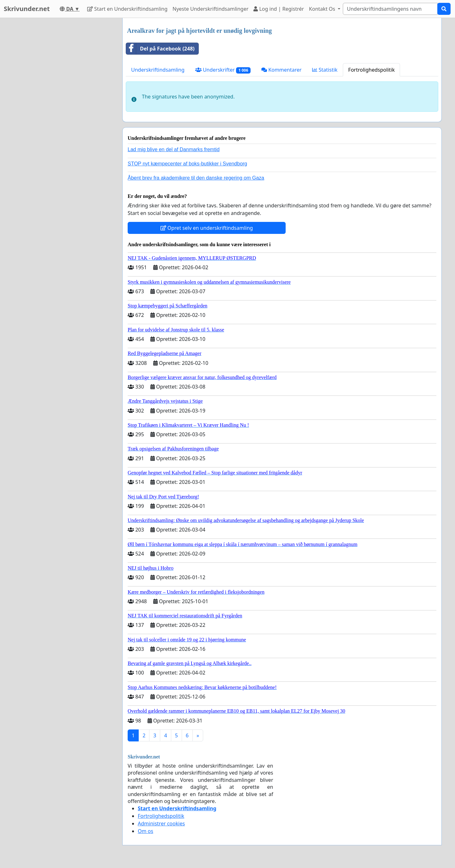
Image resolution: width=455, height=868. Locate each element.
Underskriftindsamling (158, 70)
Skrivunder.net (27, 9)
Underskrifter (223, 70)
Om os (146, 831)
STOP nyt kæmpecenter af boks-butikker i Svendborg (187, 164)
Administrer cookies (161, 823)
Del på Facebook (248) (160, 49)
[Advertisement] (61, 113)
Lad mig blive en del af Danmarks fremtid (174, 149)
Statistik (325, 70)
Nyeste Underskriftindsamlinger (210, 9)
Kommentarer (281, 70)
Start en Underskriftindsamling (127, 9)
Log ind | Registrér (279, 9)
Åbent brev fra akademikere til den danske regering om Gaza (196, 178)
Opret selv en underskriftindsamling (207, 228)
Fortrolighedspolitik (371, 70)
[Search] (390, 9)
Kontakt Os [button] (323, 9)
